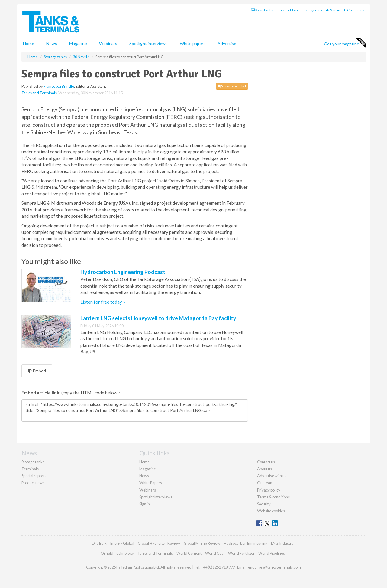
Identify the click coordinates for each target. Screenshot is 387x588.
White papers (193, 43)
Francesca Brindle (59, 86)
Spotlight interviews (148, 43)
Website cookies (271, 511)
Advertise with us (272, 476)
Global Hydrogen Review (159, 543)
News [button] (52, 43)
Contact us (354, 10)
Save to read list (232, 86)
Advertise (227, 43)
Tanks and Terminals (39, 93)
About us (264, 469)
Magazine (78, 43)
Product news (33, 483)
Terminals (30, 469)
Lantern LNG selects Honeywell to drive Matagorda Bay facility (158, 318)
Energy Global (122, 543)
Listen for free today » (103, 302)
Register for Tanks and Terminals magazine (287, 10)
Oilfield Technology (117, 553)
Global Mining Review (202, 543)
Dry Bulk (99, 543)
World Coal (215, 553)
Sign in (333, 10)
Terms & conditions (273, 497)
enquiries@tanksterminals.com (274, 567)
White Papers (151, 483)
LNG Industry (282, 543)
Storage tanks (33, 462)
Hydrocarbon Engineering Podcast (123, 272)
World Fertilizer (241, 553)
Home (29, 43)
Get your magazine (345, 43)
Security (264, 504)
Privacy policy (269, 490)
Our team (265, 483)
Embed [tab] (37, 371)
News (144, 476)
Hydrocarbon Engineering (246, 543)
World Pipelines (272, 553)
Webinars (108, 43)
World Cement (189, 553)
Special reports (34, 476)
